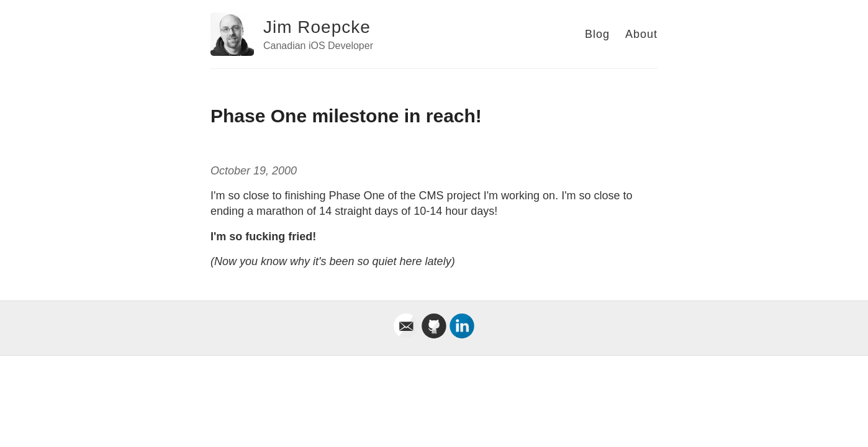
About (641, 34)
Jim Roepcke (317, 27)
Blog (597, 34)
